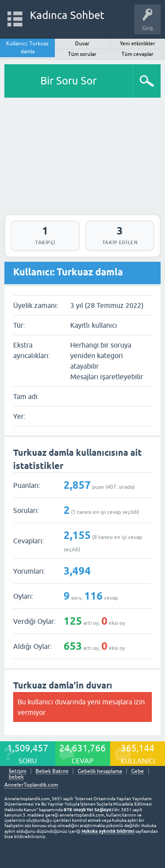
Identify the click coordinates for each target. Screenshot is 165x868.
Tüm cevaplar (138, 54)
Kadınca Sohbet (67, 15)
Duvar (82, 44)
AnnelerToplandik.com (31, 785)
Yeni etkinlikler (138, 44)
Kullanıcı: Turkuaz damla (27, 48)
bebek (16, 777)
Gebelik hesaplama (100, 771)
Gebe (138, 771)
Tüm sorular (82, 54)
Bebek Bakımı (52, 771)
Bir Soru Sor (68, 81)
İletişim (18, 771)
